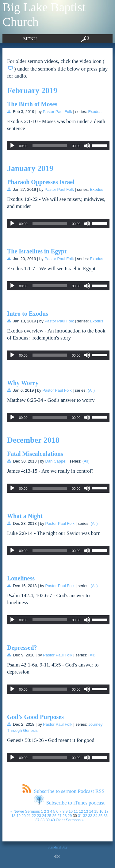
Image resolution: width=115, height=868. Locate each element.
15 (96, 812)
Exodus (95, 112)
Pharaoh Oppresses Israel (41, 182)
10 (71, 812)
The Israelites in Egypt (37, 251)
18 (13, 816)
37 (37, 820)
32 (85, 816)
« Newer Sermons (25, 812)
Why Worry (23, 383)
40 (53, 820)
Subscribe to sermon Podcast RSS (63, 791)
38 (42, 820)
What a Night (25, 516)
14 (91, 812)
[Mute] (87, 146)
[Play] (12, 146)
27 (59, 816)
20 (23, 816)
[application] (58, 146)
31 (80, 816)
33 (90, 816)
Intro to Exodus (28, 314)
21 (29, 816)
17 (107, 812)
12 (81, 812)
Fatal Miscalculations (35, 454)
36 (106, 816)
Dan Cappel (56, 461)
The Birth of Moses (32, 104)
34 (95, 816)
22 (34, 816)
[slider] (50, 146)
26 (54, 816)
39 (48, 820)
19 (19, 816)
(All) (91, 390)
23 (39, 816)
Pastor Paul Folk (57, 112)
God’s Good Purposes (35, 717)
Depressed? (22, 648)
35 (100, 816)
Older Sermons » (70, 820)
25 (49, 816)
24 (44, 816)
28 (65, 816)
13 (86, 812)
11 (76, 812)
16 (101, 812)
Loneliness (21, 578)
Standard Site (57, 847)
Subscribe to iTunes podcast (69, 803)
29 (70, 816)
